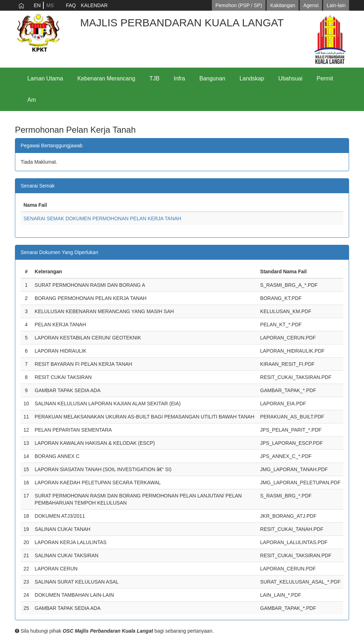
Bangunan (212, 78)
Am (32, 100)
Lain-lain (336, 5)
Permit (325, 78)
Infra (180, 78)
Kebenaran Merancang (106, 78)
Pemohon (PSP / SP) (239, 5)
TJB (154, 78)
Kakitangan (283, 5)
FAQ (71, 5)
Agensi (311, 5)
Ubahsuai (290, 78)
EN (37, 5)
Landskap (252, 78)
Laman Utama (45, 78)
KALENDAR (94, 5)
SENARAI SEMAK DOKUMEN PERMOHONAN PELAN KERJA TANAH (102, 218)
